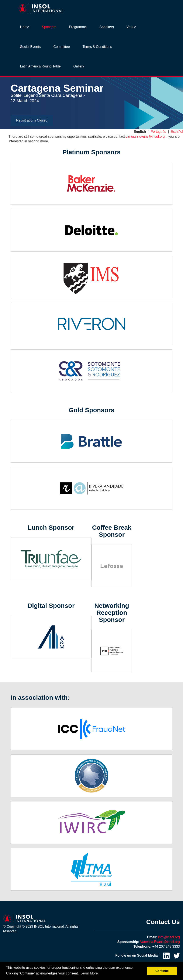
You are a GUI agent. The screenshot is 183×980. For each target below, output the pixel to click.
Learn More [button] (89, 973)
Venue (131, 27)
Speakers (107, 27)
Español (177, 132)
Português (158, 132)
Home (25, 27)
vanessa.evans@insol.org (145, 137)
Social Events (30, 47)
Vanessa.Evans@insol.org (160, 942)
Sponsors (49, 27)
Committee (62, 47)
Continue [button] (162, 971)
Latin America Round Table (40, 66)
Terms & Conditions (97, 47)
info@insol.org (169, 937)
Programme (78, 27)
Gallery (79, 66)
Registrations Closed (32, 120)
